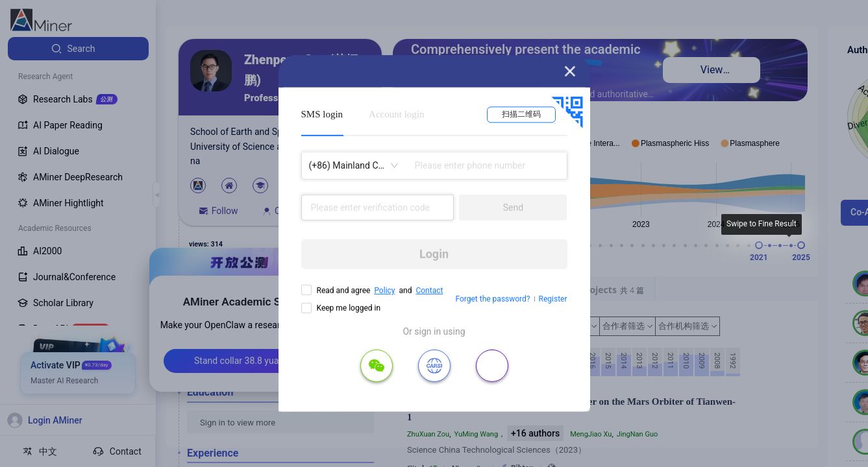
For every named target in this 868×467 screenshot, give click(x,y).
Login (434, 254)
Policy (384, 291)
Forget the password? (492, 299)
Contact (429, 291)
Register (553, 299)
